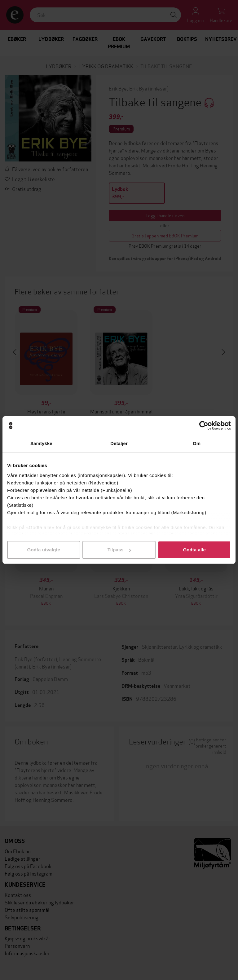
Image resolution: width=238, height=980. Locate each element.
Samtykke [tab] (41, 443)
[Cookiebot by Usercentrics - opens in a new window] (204, 426)
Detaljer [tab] (119, 443)
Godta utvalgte (44, 550)
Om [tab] (197, 443)
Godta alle (194, 550)
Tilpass (119, 550)
